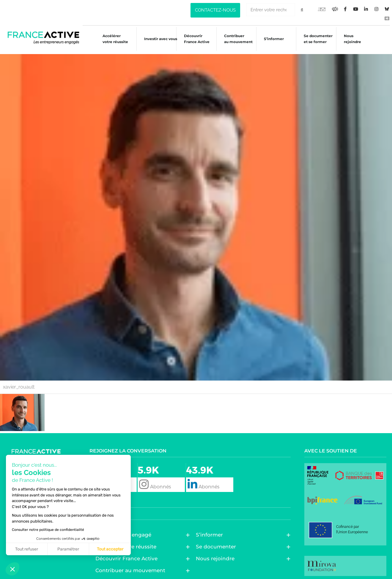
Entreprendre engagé (125, 531)
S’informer (271, 40)
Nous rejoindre (351, 39)
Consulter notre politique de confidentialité (48, 530)
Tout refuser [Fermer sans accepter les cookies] (27, 549)
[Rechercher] (302, 10)
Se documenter (217, 543)
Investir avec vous (157, 40)
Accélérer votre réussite (111, 39)
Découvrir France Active (194, 39)
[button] (12, 569)
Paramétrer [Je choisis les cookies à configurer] (68, 549)
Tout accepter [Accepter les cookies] (110, 549)
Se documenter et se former (316, 39)
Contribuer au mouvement (235, 39)
